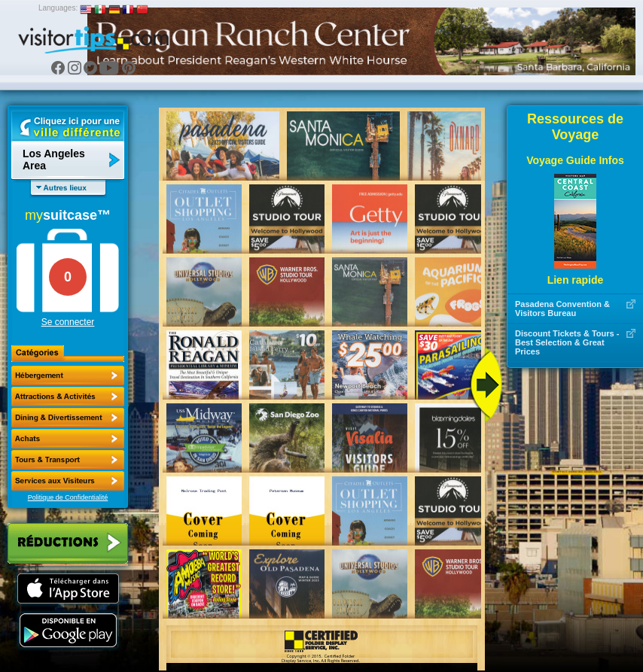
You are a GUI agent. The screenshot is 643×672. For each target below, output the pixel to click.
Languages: (58, 8)
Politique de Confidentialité (68, 497)
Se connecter (68, 322)
